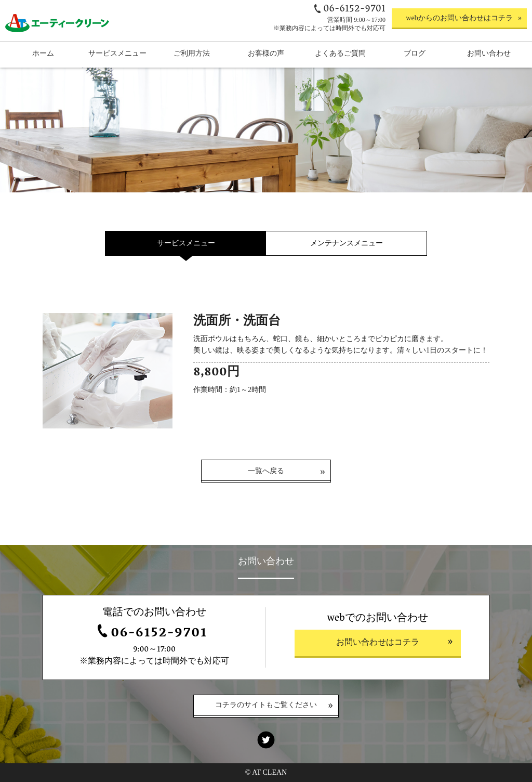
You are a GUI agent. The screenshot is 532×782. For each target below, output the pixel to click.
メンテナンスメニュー (347, 243)
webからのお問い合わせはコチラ (459, 18)
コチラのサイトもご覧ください (266, 706)
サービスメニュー (186, 243)
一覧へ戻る (266, 471)
